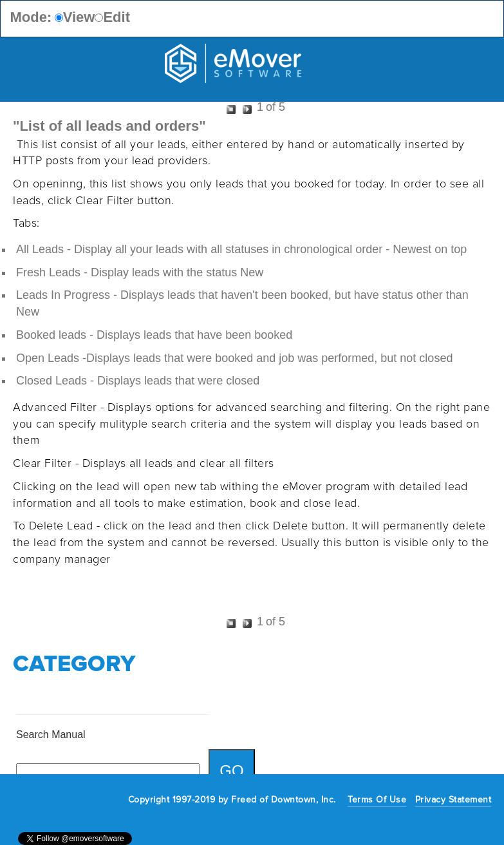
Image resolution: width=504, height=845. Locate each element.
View (79, 17)
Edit (117, 17)
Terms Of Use (377, 800)
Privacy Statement (453, 800)
